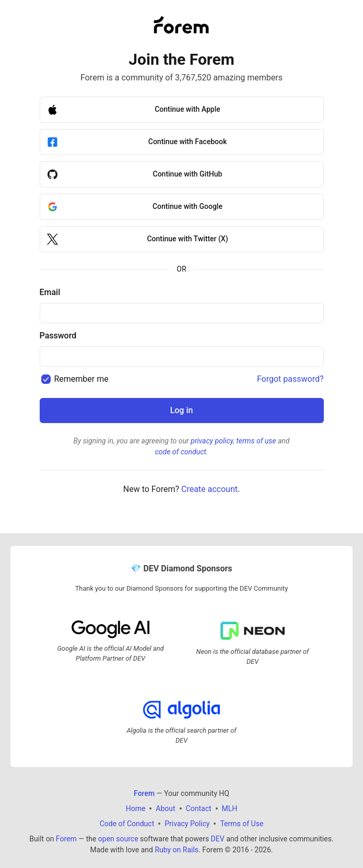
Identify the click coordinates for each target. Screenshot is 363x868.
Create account (209, 489)
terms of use (256, 441)
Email (50, 292)
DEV (218, 839)
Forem (66, 839)
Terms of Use (242, 824)
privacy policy (212, 441)
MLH (230, 808)
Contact (199, 808)
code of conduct (181, 452)
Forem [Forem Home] (144, 793)
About (165, 808)
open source (118, 839)
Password (58, 336)
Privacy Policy (187, 824)
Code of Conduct (127, 824)
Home (136, 808)
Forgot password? (290, 379)
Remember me (81, 379)
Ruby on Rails (177, 850)
